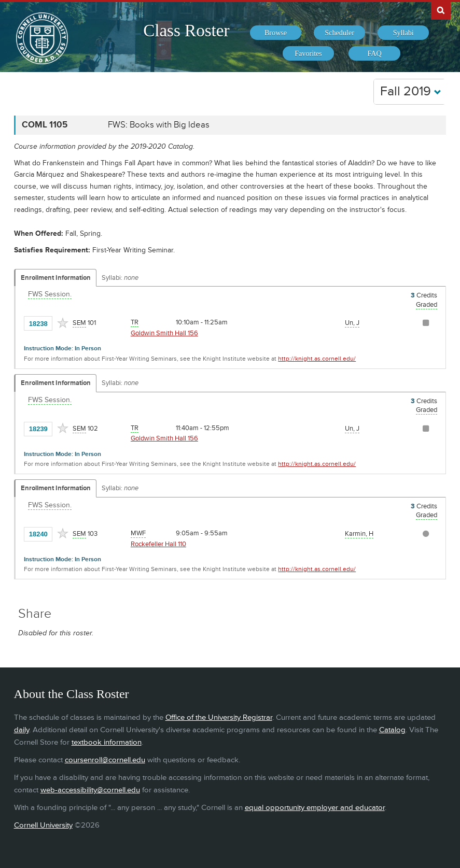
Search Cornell (441, 10)
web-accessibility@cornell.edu (90, 790)
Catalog (392, 730)
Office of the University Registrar (219, 717)
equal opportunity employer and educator (315, 808)
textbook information (107, 742)
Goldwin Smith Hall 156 (164, 333)
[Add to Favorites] (63, 323)
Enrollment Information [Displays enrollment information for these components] (56, 278)
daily (22, 730)
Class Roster (186, 31)
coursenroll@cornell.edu (105, 760)
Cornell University (43, 825)
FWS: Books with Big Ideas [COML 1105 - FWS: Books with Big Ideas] (159, 125)
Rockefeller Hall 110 (158, 544)
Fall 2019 (411, 91)
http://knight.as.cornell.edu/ (317, 359)
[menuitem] (276, 33)
